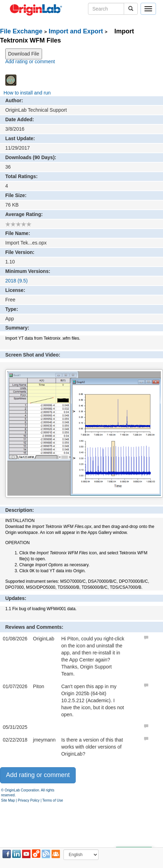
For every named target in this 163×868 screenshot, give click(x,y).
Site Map (8, 800)
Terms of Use (53, 800)
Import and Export (76, 31)
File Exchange (21, 31)
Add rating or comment (30, 61)
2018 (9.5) (16, 281)
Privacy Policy (29, 800)
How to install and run (27, 93)
